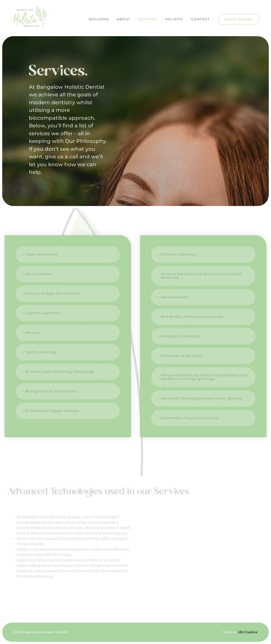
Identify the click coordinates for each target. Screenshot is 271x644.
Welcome (99, 19)
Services (148, 19)
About (124, 19)
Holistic (174, 19)
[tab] (68, 255)
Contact (200, 19)
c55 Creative (248, 632)
